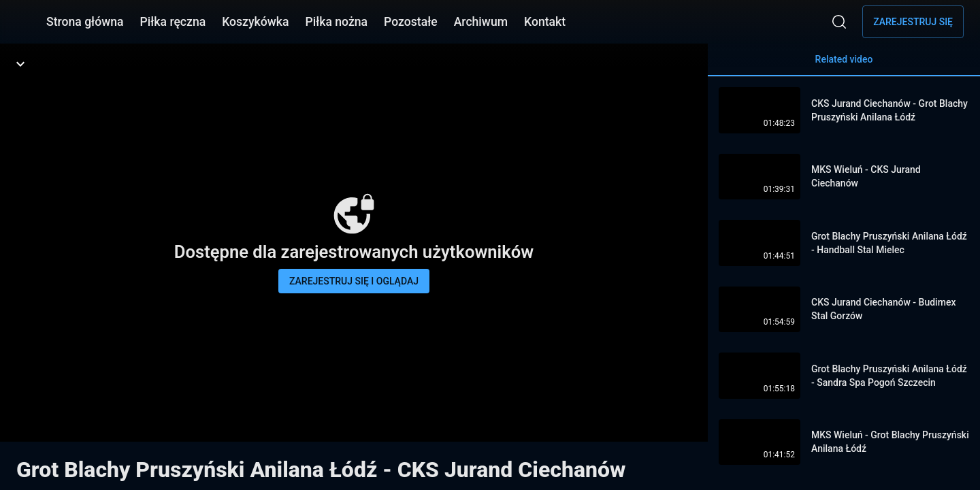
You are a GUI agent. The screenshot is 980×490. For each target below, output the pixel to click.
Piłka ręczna (173, 22)
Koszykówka (255, 22)
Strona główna (85, 22)
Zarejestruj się (913, 22)
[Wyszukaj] (839, 22)
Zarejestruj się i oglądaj (354, 281)
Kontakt (545, 22)
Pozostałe (411, 22)
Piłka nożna (336, 22)
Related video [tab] (844, 65)
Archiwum (481, 22)
